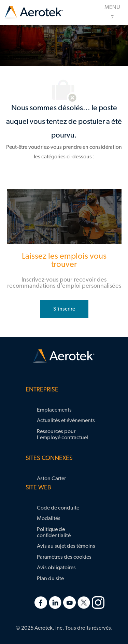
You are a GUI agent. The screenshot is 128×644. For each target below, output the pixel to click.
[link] (33, 12)
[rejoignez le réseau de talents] (64, 309)
